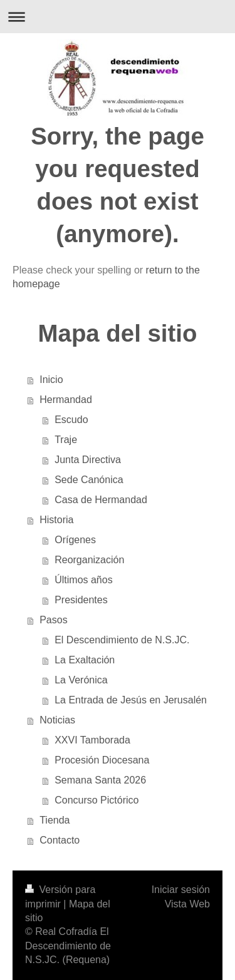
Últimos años (83, 580)
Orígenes (75, 540)
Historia (56, 520)
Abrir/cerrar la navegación (118, 17)
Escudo (71, 420)
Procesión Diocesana (102, 760)
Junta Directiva (88, 460)
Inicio (51, 380)
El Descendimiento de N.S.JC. (122, 640)
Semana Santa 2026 (100, 780)
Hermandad (66, 400)
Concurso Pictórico (97, 800)
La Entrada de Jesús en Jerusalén (131, 700)
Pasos (53, 620)
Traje (66, 440)
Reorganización (89, 560)
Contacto (60, 840)
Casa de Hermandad (101, 500)
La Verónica (81, 680)
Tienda (55, 820)
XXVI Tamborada (92, 740)
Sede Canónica (89, 480)
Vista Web (187, 904)
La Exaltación (85, 660)
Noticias (57, 720)
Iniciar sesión (181, 890)
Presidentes (81, 600)
